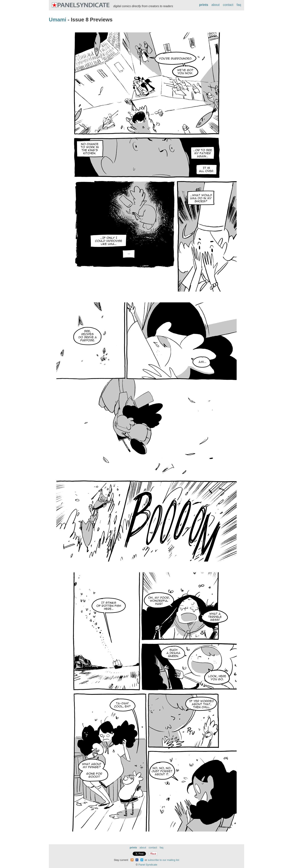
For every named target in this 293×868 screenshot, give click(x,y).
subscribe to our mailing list (163, 860)
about (215, 5)
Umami (57, 20)
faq (239, 5)
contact (228, 5)
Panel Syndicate (148, 865)
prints (204, 5)
